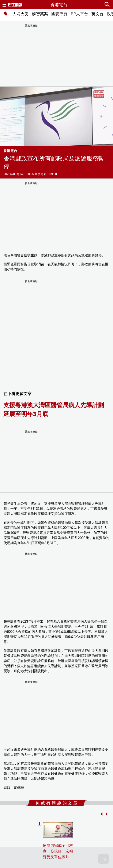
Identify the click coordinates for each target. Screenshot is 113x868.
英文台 (97, 14)
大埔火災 (20, 14)
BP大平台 (79, 14)
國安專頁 (59, 14)
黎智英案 (40, 14)
